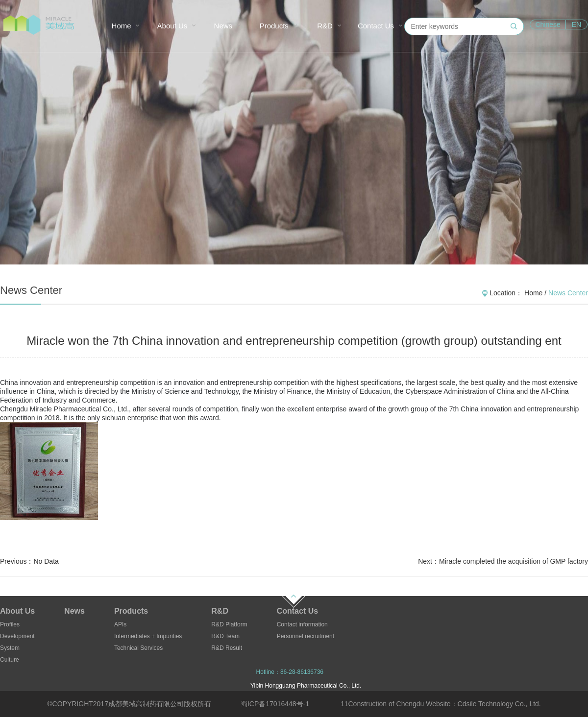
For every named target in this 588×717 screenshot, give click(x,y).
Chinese (548, 24)
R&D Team (225, 636)
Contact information (302, 624)
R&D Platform (229, 624)
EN (576, 24)
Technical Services (138, 648)
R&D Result (227, 648)
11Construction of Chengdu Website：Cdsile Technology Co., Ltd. (441, 704)
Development (17, 636)
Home (122, 26)
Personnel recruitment (306, 636)
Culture (10, 660)
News (223, 26)
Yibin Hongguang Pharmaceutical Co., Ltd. (306, 686)
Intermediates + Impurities (148, 636)
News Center (568, 293)
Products (274, 26)
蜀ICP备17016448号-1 (275, 704)
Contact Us (376, 26)
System (10, 648)
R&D (325, 26)
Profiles (10, 624)
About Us (172, 26)
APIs (120, 624)
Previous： (29, 561)
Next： (503, 561)
